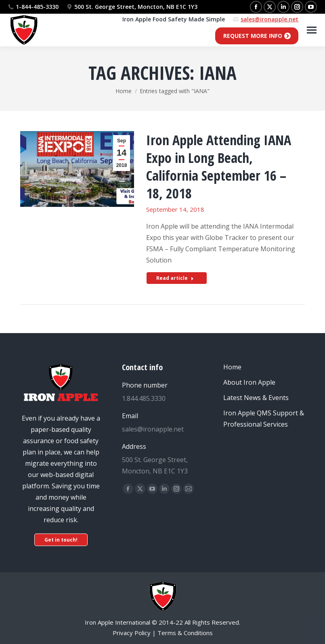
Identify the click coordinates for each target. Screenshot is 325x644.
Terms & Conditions (185, 633)
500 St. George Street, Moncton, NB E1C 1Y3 (132, 7)
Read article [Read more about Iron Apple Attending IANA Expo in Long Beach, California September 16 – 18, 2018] (175, 278)
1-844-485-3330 (37, 7)
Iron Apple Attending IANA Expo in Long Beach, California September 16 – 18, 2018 (219, 167)
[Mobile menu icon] (312, 30)
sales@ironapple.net (269, 19)
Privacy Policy (132, 633)
